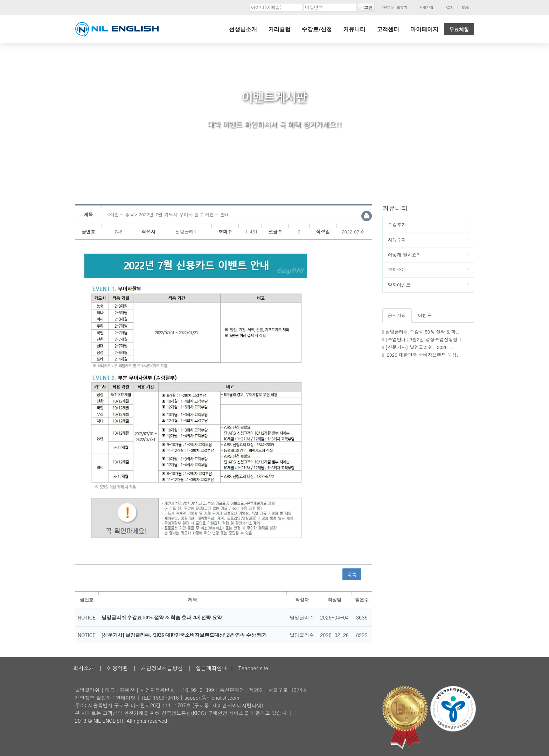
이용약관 (118, 668)
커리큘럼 (279, 29)
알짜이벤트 (399, 285)
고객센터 (388, 29)
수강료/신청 (317, 29)
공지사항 (397, 315)
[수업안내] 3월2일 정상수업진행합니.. (426, 339)
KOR (449, 7)
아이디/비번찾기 (394, 7)
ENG (465, 7)
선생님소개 (243, 29)
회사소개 (84, 668)
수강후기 (397, 225)
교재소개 (397, 270)
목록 (352, 574)
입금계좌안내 (211, 668)
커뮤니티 (354, 29)
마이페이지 (424, 29)
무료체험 (459, 29)
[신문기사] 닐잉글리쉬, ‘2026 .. (419, 347)
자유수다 (397, 240)
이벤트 (425, 315)
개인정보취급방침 (162, 668)
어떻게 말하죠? (404, 255)
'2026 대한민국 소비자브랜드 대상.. (423, 355)
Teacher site (253, 668)
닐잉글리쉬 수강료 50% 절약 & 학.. (422, 332)
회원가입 (426, 7)
